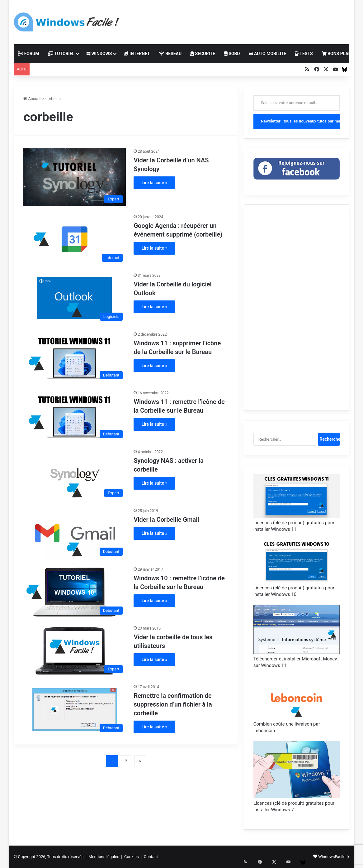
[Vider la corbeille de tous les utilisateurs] (75, 651)
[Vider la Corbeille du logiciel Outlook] (75, 298)
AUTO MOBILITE (268, 54)
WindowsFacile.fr (334, 857)
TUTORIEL (61, 54)
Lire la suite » (154, 183)
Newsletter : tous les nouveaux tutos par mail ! (300, 121)
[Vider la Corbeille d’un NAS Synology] (75, 177)
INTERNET (137, 54)
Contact (151, 857)
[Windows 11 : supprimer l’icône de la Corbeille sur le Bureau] (75, 357)
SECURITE (203, 54)
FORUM (28, 54)
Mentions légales (104, 857)
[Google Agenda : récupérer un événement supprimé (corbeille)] (75, 240)
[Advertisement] (242, 20)
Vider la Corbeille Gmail (166, 520)
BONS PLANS (338, 54)
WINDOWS (99, 54)
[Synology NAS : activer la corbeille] (75, 475)
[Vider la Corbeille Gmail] (75, 533)
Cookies (132, 857)
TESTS (304, 54)
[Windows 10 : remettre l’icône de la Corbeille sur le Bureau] (75, 592)
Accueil (32, 99)
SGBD (232, 54)
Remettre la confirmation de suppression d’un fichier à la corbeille (173, 704)
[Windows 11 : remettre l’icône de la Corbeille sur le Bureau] (75, 416)
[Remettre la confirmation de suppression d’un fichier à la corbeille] (75, 710)
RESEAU (170, 54)
